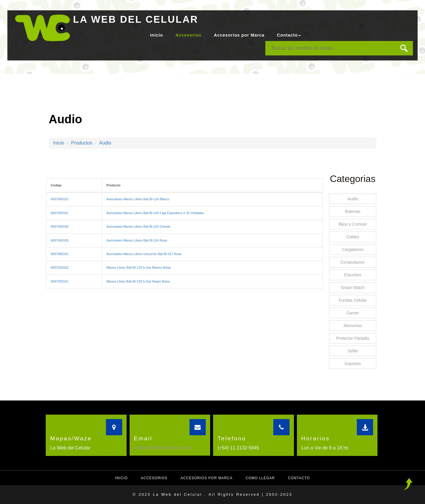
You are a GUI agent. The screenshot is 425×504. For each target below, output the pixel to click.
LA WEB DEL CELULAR (136, 19)
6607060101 (60, 254)
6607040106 (60, 226)
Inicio (157, 35)
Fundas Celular (353, 300)
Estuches (353, 275)
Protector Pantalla (353, 338)
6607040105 (60, 240)
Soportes (353, 364)
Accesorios (188, 35)
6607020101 (60, 281)
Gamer (353, 313)
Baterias (353, 211)
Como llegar (260, 478)
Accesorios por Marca (239, 35)
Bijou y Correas (353, 224)
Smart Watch (353, 288)
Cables (353, 237)
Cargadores (353, 249)
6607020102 (60, 267)
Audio (105, 143)
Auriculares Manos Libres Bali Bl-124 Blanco (138, 199)
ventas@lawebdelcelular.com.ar (163, 448)
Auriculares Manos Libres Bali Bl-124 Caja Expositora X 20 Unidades (155, 213)
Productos (82, 143)
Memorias (353, 326)
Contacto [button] (289, 35)
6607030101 (60, 213)
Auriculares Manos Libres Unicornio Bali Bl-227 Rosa (144, 254)
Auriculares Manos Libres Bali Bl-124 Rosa (137, 240)
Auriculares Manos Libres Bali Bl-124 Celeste (139, 226)
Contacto (299, 478)
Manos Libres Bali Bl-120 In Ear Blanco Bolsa (139, 267)
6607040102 (60, 199)
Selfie (353, 351)
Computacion (353, 262)
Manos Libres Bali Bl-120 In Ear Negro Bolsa (138, 281)
